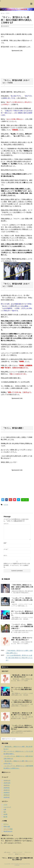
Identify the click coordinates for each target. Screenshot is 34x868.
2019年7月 (7, 790)
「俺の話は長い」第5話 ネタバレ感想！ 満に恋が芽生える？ (22, 676)
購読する (5, 667)
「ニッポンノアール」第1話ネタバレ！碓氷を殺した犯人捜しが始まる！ (22, 600)
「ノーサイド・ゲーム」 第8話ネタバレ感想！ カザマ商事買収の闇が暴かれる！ (22, 626)
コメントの (8, 829)
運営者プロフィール (20, 854)
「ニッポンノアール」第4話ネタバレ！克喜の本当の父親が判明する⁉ (22, 701)
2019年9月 (7, 785)
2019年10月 (7, 783)
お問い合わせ (7, 852)
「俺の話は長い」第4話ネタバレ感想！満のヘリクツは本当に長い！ (22, 714)
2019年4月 (7, 797)
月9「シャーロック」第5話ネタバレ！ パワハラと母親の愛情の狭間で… (22, 613)
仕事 (5, 809)
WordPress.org (8, 831)
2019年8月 (7, 788)
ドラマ (6, 505)
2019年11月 (7, 780)
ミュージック (7, 807)
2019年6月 (7, 792)
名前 (5, 543)
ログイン (6, 824)
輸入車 (5, 817)
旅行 (5, 812)
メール (6, 549)
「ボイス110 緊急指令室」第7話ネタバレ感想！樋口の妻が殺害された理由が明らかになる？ (19, 658)
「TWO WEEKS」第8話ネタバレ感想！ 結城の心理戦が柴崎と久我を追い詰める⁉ (22, 587)
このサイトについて (17, 852)
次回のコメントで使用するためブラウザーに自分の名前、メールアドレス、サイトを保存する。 (17, 565)
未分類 (5, 814)
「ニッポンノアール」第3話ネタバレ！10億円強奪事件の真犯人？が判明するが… (22, 727)
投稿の (7, 826)
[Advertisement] (17, 64)
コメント (6, 524)
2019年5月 (7, 795)
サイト (5, 555)
